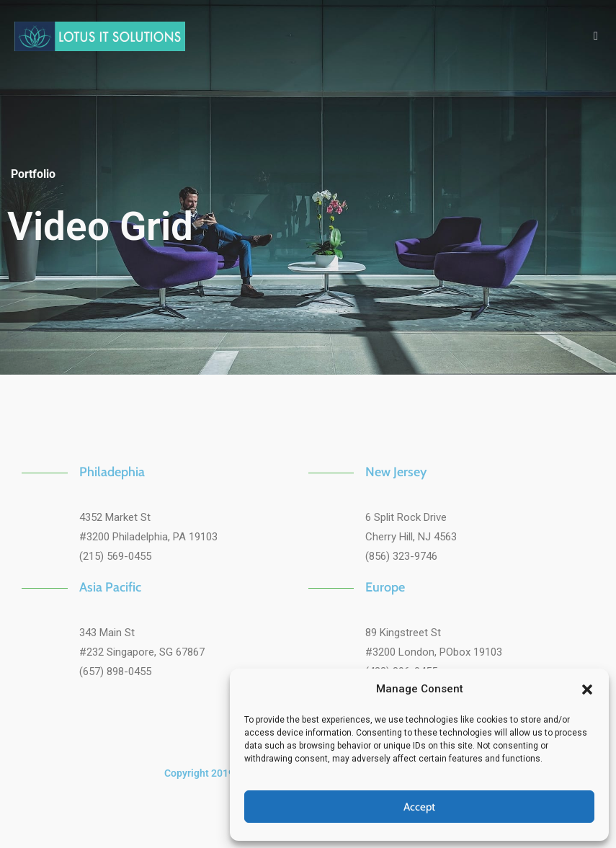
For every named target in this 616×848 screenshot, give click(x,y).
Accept (419, 807)
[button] (587, 689)
